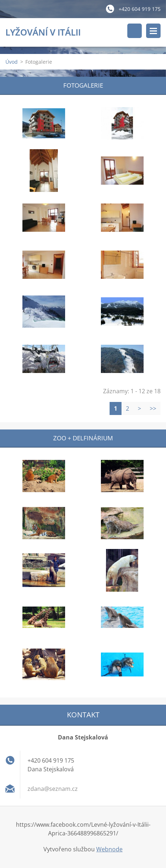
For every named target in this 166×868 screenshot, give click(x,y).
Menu (153, 31)
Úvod (12, 62)
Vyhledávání (135, 31)
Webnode (109, 849)
